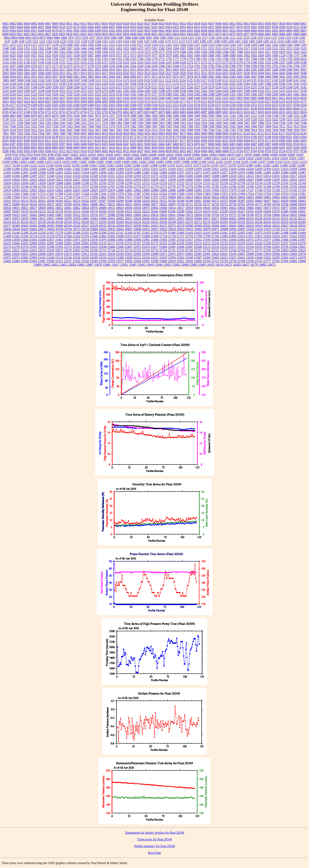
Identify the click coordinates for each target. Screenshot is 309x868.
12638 (172, 180)
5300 (190, 91)
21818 (267, 236)
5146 (27, 84)
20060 (198, 219)
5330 (84, 94)
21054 (259, 229)
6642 (282, 109)
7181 (126, 119)
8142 (20, 137)
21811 (250, 236)
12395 (33, 169)
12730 (241, 183)
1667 (91, 55)
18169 (50, 201)
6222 (232, 102)
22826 (7, 254)
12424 (233, 169)
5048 (303, 73)
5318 (303, 91)
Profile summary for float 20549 (154, 846)
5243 (6, 91)
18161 (42, 201)
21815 (259, 236)
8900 (84, 148)
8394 (48, 144)
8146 (48, 137)
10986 (77, 158)
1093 (163, 38)
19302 (189, 211)
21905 (172, 240)
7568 (91, 126)
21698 (154, 236)
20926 (172, 229)
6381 (34, 109)
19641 (172, 215)
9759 (8, 155)
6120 (176, 102)
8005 (77, 133)
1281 (76, 45)
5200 (48, 87)
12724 (198, 183)
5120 (154, 80)
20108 (259, 219)
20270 (189, 222)
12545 (85, 176)
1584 (211, 52)
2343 (140, 66)
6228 (275, 102)
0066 (34, 27)
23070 (302, 254)
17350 (111, 194)
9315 (76, 151)
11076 (66, 162)
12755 (76, 187)
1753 (34, 59)
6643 (289, 109)
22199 (181, 243)
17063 (215, 190)
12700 (85, 183)
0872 (211, 34)
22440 (111, 247)
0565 (20, 31)
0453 (183, 27)
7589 (162, 126)
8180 (183, 137)
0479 (247, 27)
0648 (204, 31)
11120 (25, 165)
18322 (163, 201)
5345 (133, 94)
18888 (102, 208)
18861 (68, 208)
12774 (154, 187)
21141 (302, 229)
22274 (7, 247)
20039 (137, 219)
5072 (147, 77)
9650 (169, 151)
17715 (59, 197)
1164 (126, 41)
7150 (6, 119)
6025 (34, 102)
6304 (119, 105)
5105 (63, 80)
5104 (56, 80)
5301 (197, 91)
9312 (62, 151)
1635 (62, 55)
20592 (207, 226)
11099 (194, 162)
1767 (133, 59)
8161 (76, 137)
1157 (77, 41)
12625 (59, 180)
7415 (190, 123)
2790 (261, 66)
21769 (198, 236)
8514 (6, 148)
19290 (172, 211)
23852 (63, 265)
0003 (20, 24)
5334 (112, 94)
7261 (34, 123)
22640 (24, 250)
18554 (42, 204)
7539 (289, 123)
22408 (85, 247)
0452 (176, 27)
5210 (84, 87)
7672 (154, 130)
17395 (146, 194)
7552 (27, 126)
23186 (94, 258)
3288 (275, 70)
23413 (224, 258)
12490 (7, 176)
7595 (183, 126)
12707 (111, 183)
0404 (91, 27)
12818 (302, 187)
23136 (68, 258)
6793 (105, 112)
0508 (275, 27)
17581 (302, 194)
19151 (76, 211)
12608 (215, 176)
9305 (41, 151)
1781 (204, 59)
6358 (296, 105)
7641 (55, 130)
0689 (254, 31)
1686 (211, 55)
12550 (102, 176)
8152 (69, 137)
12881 (128, 190)
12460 (137, 172)
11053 (275, 158)
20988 (224, 229)
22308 (50, 247)
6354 (268, 105)
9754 (282, 151)
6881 (169, 112)
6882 (176, 112)
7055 (70, 116)
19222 (146, 211)
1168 (154, 41)
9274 (254, 148)
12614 (267, 176)
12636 (154, 180)
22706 (94, 250)
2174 (218, 63)
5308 (247, 91)
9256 (211, 148)
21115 (285, 229)
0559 (6, 31)
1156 (70, 41)
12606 (198, 176)
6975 (48, 116)
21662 (102, 236)
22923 (102, 254)
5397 (261, 94)
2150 (55, 63)
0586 (91, 31)
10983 (51, 158)
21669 (120, 236)
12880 (120, 190)
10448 (153, 155)
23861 (81, 265)
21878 (94, 240)
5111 (98, 80)
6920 (275, 112)
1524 (296, 48)
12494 (16, 176)
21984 (276, 240)
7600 (218, 126)
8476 (197, 144)
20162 (76, 222)
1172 (182, 41)
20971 (215, 229)
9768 (58, 155)
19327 (215, 211)
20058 (189, 219)
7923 (20, 133)
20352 (276, 222)
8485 (240, 144)
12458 (120, 172)
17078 (233, 190)
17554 (293, 194)
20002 (120, 219)
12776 (172, 187)
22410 (94, 247)
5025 (154, 73)
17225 (7, 194)
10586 (25, 158)
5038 (247, 73)
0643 (176, 31)
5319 (6, 94)
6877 (154, 112)
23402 (215, 258)
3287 (268, 70)
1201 (238, 41)
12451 (59, 172)
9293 (289, 148)
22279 (24, 247)
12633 (128, 180)
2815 (48, 70)
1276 (41, 45)
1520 (268, 48)
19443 (42, 215)
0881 (268, 34)
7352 (84, 123)
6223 (239, 102)
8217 (91, 141)
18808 (293, 204)
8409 (91, 144)
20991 (233, 229)
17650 (33, 197)
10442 (135, 155)
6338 (225, 105)
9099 (176, 148)
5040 (261, 73)
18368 (206, 201)
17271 (42, 194)
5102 (42, 80)
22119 (102, 243)
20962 (198, 229)
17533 (259, 194)
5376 (147, 94)
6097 (105, 102)
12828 (85, 190)
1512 (211, 48)
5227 (197, 87)
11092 (143, 162)
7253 (303, 119)
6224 (247, 102)
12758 (94, 187)
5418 (69, 98)
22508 (198, 247)
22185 (163, 243)
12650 (276, 180)
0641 (162, 31)
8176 (162, 137)
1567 (91, 52)
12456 (102, 172)
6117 (161, 102)
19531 (85, 215)
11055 (293, 158)
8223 (105, 141)
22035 (7, 243)
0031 (176, 24)
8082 (197, 133)
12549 (94, 176)
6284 (62, 105)
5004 (13, 73)
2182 (268, 63)
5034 (218, 73)
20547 (128, 226)
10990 (112, 158)
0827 (48, 34)
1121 (232, 38)
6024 (27, 102)
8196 (254, 137)
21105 (276, 229)
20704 (68, 229)
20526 (76, 226)
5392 (240, 94)
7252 (296, 119)
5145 (20, 84)
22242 (250, 243)
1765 (119, 59)
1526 (6, 52)
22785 (267, 250)
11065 (31, 162)
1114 (184, 38)
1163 (119, 41)
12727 (215, 183)
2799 (13, 70)
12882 (137, 190)
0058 (282, 24)
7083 (155, 116)
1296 (98, 45)
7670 (147, 130)
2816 (55, 70)
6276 (6, 105)
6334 (197, 105)
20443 (24, 226)
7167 (112, 119)
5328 (69, 94)
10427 (66, 155)
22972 (172, 254)
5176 (190, 84)
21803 (224, 236)
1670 (112, 55)
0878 (254, 34)
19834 (285, 215)
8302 (218, 141)
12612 (250, 176)
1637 (69, 55)
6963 (13, 116)
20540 (120, 226)
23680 (198, 261)
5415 (48, 98)
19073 (276, 208)
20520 (68, 226)
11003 (190, 158)
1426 (76, 48)
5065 (105, 77)
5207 (62, 87)
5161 (84, 84)
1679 (169, 55)
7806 (247, 130)
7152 (20, 119)
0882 (275, 34)
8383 (303, 141)
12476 (215, 172)
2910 (112, 70)
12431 (276, 169)
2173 (211, 63)
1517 (247, 48)
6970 (34, 116)
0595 (133, 31)
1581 (190, 52)
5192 (296, 84)
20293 (224, 222)
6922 (289, 112)
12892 (198, 190)
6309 (154, 105)
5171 (154, 84)
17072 (224, 190)
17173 (285, 190)
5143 (6, 84)
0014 (91, 24)
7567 (84, 126)
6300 (91, 105)
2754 (190, 66)
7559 (62, 126)
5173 (169, 84)
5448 (190, 98)
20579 (181, 226)
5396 (254, 94)
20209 (120, 222)
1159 (91, 41)
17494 (241, 194)
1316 (133, 45)
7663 (119, 130)
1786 (240, 59)
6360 (6, 109)
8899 (76, 148)
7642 (62, 130)
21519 (33, 236)
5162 (91, 84)
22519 (215, 247)
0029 (162, 24)
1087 (121, 38)
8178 (169, 137)
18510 (24, 204)
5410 (13, 98)
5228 (204, 87)
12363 (110, 165)
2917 (162, 70)
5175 (183, 84)
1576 (154, 52)
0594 (126, 31)
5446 (176, 98)
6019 (296, 98)
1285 (91, 45)
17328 (85, 194)
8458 (147, 144)
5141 (296, 80)
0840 (133, 34)
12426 (241, 169)
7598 (204, 126)
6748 (27, 112)
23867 (89, 265)
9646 (162, 151)
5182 (233, 84)
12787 (259, 187)
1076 (85, 38)
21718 (163, 236)
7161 (84, 119)
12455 (94, 172)
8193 (240, 137)
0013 (84, 24)
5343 (126, 94)
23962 (176, 265)
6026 (41, 102)
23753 (259, 261)
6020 (303, 98)
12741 (285, 183)
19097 (7, 211)
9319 (91, 151)
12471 (181, 172)
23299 (128, 258)
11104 (236, 162)
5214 (112, 87)
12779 (189, 187)
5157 (55, 84)
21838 (7, 240)
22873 (68, 254)
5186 (254, 84)
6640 (268, 109)
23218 (111, 258)
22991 (207, 254)
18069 (259, 197)
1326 (190, 45)
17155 (267, 190)
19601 (128, 215)
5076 (176, 77)
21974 (259, 240)
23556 (102, 261)
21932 (198, 240)
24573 (228, 265)
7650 (84, 130)
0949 (21, 38)
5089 (268, 77)
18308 (137, 201)
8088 (219, 133)
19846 (302, 215)
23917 (115, 265)
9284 (268, 148)
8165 (105, 137)
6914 (233, 112)
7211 (204, 119)
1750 (13, 59)
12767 (111, 187)
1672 (126, 55)
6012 (282, 98)
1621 (289, 52)
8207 (20, 141)
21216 (33, 233)
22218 (215, 243)
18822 (24, 208)
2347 (169, 66)
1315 (126, 45)
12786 (250, 187)
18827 (33, 208)
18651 (128, 204)
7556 (41, 126)
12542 (68, 176)
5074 (162, 77)
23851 (55, 265)
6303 (112, 105)
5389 (218, 94)
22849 (42, 254)
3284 (247, 70)
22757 (224, 250)
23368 (189, 258)
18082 (276, 197)
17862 (102, 197)
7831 (261, 130)
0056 (268, 24)
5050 (13, 77)
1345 (289, 45)
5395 (247, 94)
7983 (62, 133)
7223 (275, 119)
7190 (190, 119)
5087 (254, 77)
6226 (261, 102)
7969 (55, 133)
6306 (133, 105)
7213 (218, 119)
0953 (28, 38)
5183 (240, 84)
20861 (129, 229)
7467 (247, 123)
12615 (276, 176)
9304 (34, 151)
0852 (162, 34)
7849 (289, 130)
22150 (120, 243)
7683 (176, 130)
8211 (48, 141)
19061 (224, 208)
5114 (119, 80)
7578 (126, 126)
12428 (250, 169)
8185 (211, 137)
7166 (105, 119)
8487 (254, 144)
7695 (183, 130)
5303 (211, 91)
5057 (55, 77)
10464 (222, 155)
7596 (190, 126)
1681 (176, 55)
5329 (76, 94)
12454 (85, 172)
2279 (98, 66)
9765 (44, 155)
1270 (302, 41)
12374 (206, 165)
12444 (302, 169)
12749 (33, 187)
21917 (189, 240)
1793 (282, 59)
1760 (84, 59)
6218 (211, 102)
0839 (126, 34)
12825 (59, 190)
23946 (159, 265)
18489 (16, 204)
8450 (133, 144)
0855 (183, 34)
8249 (147, 141)
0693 (282, 31)
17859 (94, 197)
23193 (102, 258)
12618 (302, 176)
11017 (233, 158)
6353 (261, 105)
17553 (285, 194)
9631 (119, 151)
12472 (189, 172)
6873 (140, 112)
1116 (198, 38)
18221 (68, 201)
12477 (224, 172)
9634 (133, 151)
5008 (41, 73)
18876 (94, 208)
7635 (48, 130)
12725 (207, 183)
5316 (289, 91)
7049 (62, 116)
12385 (292, 165)
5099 (20, 80)
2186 (275, 63)
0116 (62, 27)
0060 (296, 24)
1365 (55, 48)
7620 (27, 130)
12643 (215, 180)
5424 (112, 98)
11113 (303, 162)
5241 (296, 87)
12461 (146, 172)
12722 (181, 183)
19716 (215, 215)
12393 (24, 169)
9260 (225, 148)
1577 (162, 52)
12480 (250, 172)
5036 (233, 73)
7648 (76, 130)
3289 (282, 70)
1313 (112, 45)
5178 (204, 84)
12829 (94, 190)
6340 (240, 105)
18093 (285, 197)
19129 (50, 211)
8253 (162, 141)
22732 (154, 250)
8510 (296, 144)
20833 (111, 229)
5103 (49, 80)
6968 (27, 116)
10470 (231, 155)
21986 (285, 240)
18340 (180, 201)
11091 (134, 162)
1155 (63, 41)
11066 (40, 162)
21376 (154, 233)
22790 (276, 250)
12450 (50, 172)
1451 (112, 48)
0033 (190, 24)
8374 (261, 141)
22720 (111, 250)
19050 (215, 208)
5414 (41, 98)
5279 (105, 91)
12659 (50, 183)
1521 (275, 48)
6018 (289, 98)
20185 (102, 222)
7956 (41, 133)
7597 (197, 126)
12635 (146, 180)
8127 (282, 133)
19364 (267, 211)
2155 (91, 63)
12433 (285, 169)
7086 (176, 116)
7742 (218, 130)
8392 (34, 144)
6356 (282, 105)
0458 (218, 27)
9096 (169, 148)
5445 (169, 98)
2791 (268, 66)
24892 (263, 265)
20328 (233, 222)
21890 (137, 240)
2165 (154, 63)
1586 (225, 52)
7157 (55, 119)
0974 (35, 38)
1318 (147, 45)
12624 (50, 180)
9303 (27, 151)
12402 (76, 169)
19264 (154, 211)
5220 (147, 87)
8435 (105, 144)
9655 (183, 151)
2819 (76, 70)
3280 (218, 70)
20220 (128, 222)
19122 (42, 211)
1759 (76, 59)
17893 (111, 197)
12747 (16, 187)
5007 (34, 73)
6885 (197, 112)
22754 (207, 250)
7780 (225, 130)
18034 (215, 197)
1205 (266, 41)
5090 (275, 77)
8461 (154, 144)
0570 (55, 31)
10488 (265, 155)
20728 (85, 229)
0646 (197, 31)
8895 (55, 148)
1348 (6, 48)
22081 (68, 243)
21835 (302, 236)
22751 (198, 250)
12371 (180, 165)
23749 (250, 261)
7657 (98, 130)
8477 (204, 144)
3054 (176, 70)
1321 (162, 45)
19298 (180, 211)
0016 (105, 24)
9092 (147, 148)
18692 (163, 204)
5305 (225, 91)
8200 (282, 137)
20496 (59, 226)
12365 (128, 165)
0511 (296, 27)
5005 (20, 73)
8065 (162, 133)
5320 (13, 94)
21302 (111, 233)
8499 (282, 144)
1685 (204, 55)
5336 (119, 94)
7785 (233, 130)
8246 (140, 141)
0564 (13, 31)
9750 (268, 151)
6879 (162, 112)
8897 (62, 148)
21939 (207, 240)
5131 (225, 80)
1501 (154, 48)
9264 (233, 148)
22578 (285, 247)
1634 (55, 55)
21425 (198, 233)
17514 (250, 194)
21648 (94, 236)
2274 (62, 66)
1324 (183, 45)
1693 (254, 55)
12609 (224, 176)
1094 (170, 38)
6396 (84, 109)
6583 (183, 109)
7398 (147, 123)
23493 (33, 261)
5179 (211, 84)
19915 (42, 219)
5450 (204, 98)
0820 (13, 34)
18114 (24, 201)
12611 (241, 176)
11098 (186, 162)
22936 (120, 254)
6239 (289, 102)
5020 (126, 73)
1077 (92, 38)
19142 (68, 211)
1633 (48, 55)
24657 (246, 265)
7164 (91, 119)
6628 (190, 109)
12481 (259, 172)
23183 (85, 258)
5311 (268, 91)
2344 (147, 66)
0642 (169, 31)
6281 (41, 105)
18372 (215, 201)
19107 (16, 211)
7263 (48, 123)
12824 (50, 190)
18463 (302, 201)
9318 (84, 151)
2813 (34, 70)
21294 (94, 233)
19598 (120, 215)
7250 (282, 119)
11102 (219, 162)
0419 (133, 27)
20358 (293, 222)
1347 (303, 45)
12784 (233, 187)
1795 (289, 59)
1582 (197, 52)
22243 (259, 243)
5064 (98, 77)
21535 (59, 236)
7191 (197, 119)
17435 (189, 194)
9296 (303, 148)
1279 (62, 45)
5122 (168, 80)
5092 (289, 77)
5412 (27, 98)
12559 (137, 176)
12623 (42, 180)
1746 (289, 55)
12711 (137, 183)
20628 (293, 226)
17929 (137, 197)
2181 (261, 63)
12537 (42, 176)
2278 (91, 66)
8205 (6, 141)
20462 (33, 226)
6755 (76, 112)
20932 (181, 229)
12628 (85, 180)
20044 (163, 219)
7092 (204, 116)
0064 (20, 27)
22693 (76, 250)
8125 (268, 133)
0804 (289, 31)
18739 (215, 204)
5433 (140, 98)
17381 (128, 194)
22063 (42, 243)
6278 (20, 105)
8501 (289, 144)
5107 (77, 80)
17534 (267, 194)
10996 (155, 158)
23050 (259, 254)
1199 (224, 41)
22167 (137, 243)
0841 (140, 34)
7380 (112, 123)
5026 (162, 73)
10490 (274, 155)
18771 (259, 204)
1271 (6, 45)
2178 (240, 63)
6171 (183, 102)
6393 (69, 109)
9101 (183, 148)
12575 (154, 176)
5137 (267, 80)
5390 (225, 94)
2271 (41, 66)
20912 (146, 229)
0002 (13, 24)
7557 (48, 126)
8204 (303, 137)
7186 (162, 119)
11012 (215, 158)
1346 (296, 45)
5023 (140, 73)
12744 (302, 183)
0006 (41, 24)
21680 (146, 236)
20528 (94, 226)
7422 (197, 123)
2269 (27, 66)
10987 (86, 158)
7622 (34, 130)
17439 (198, 194)
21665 (111, 236)
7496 (261, 123)
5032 (204, 73)
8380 (282, 141)
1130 (295, 38)
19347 (241, 211)
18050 (224, 197)
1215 (273, 41)
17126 (241, 190)
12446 (16, 172)
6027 (48, 102)
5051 (20, 77)
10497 (300, 155)
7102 (233, 116)
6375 (27, 109)
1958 (296, 59)
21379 (163, 233)
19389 (284, 211)
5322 (27, 94)
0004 (27, 24)
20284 (215, 222)
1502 (162, 48)
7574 (112, 126)
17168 (276, 190)
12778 (181, 187)
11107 (262, 162)
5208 (69, 87)
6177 (190, 102)
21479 (267, 233)
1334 (218, 45)
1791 (275, 59)
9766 (51, 155)
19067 (259, 208)
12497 (33, 176)
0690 (261, 31)
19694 (198, 215)
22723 (120, 250)
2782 (204, 66)
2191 (6, 66)
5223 (169, 87)
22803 (285, 250)
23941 (133, 265)
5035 (225, 73)
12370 (171, 165)
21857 (50, 240)
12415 (163, 169)
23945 (150, 265)
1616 (261, 52)
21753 (189, 236)
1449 (98, 48)
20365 (302, 222)
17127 (250, 190)
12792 (293, 187)
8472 (183, 144)
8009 (91, 133)
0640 (154, 31)
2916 (154, 70)
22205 (189, 243)
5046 (289, 73)
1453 (126, 48)
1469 (133, 48)
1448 (91, 48)
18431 (276, 201)
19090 (302, 208)
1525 (303, 48)
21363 (146, 233)
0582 (76, 31)
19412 (16, 215)
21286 (76, 233)
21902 (163, 240)
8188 (218, 137)
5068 (126, 77)
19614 (146, 215)
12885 (163, 190)
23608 (163, 261)
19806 (276, 215)
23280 (120, 258)
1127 (274, 38)
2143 (6, 63)
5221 (154, 87)
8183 (197, 137)
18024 (198, 197)
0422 (154, 27)
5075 (169, 77)
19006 (163, 208)
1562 (55, 52)
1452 (119, 48)
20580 (189, 226)
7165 (98, 119)
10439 (127, 155)
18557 (50, 204)
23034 (233, 254)
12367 (145, 165)
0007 (48, 24)
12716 (163, 183)
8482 (225, 144)
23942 (141, 265)
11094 (160, 162)
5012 (69, 73)
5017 (105, 73)
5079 (197, 77)
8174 (147, 137)
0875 (233, 34)
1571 (119, 52)
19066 (250, 208)
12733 (250, 183)
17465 (207, 194)
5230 (218, 87)
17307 (50, 194)
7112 (254, 116)
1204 (259, 41)
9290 (275, 148)
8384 (6, 144)
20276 (207, 222)
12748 (24, 187)
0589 (98, 31)
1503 (169, 48)
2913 (133, 70)
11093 (151, 162)
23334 (146, 258)
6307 (140, 105)
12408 (111, 169)
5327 (62, 94)
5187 (261, 84)
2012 (303, 59)
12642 (207, 180)
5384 (190, 94)
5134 (246, 80)
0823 (34, 34)
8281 (197, 141)
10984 (60, 158)
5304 (218, 91)
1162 (112, 41)
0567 (34, 31)
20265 (181, 222)
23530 (85, 261)
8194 (247, 137)
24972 (272, 265)
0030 (169, 24)
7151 (13, 119)
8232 (119, 141)
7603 (233, 126)
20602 (224, 226)
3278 (204, 70)
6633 (225, 109)
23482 (7, 261)
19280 (163, 211)
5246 (27, 91)
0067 (41, 27)
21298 (102, 233)
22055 (24, 243)
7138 (275, 116)
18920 (120, 208)
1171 (175, 41)
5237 (268, 87)
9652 (176, 151)
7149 (303, 116)
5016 (98, 73)
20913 (155, 229)
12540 (50, 176)
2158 (112, 63)
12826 (68, 190)
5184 (247, 84)
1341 (268, 45)
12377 (223, 165)
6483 (126, 109)
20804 (94, 229)
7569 (98, 126)
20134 (7, 222)
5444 (162, 98)
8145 (41, 137)
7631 (41, 130)
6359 (303, 105)
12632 (120, 180)
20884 (137, 229)
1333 (211, 45)
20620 (267, 226)
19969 (59, 219)
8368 (240, 141)
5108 (84, 80)
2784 (218, 66)
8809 (27, 148)
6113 (148, 102)
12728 (224, 183)
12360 (84, 165)
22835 (24, 254)
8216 (84, 141)
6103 (141, 102)
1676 (147, 55)
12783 (224, 187)
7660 (105, 130)
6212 (204, 102)
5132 (232, 80)
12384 (284, 165)
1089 (135, 38)
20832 (103, 229)
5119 (147, 80)
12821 (24, 190)
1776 (169, 59)
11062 (14, 162)
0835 (105, 34)
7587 (154, 126)
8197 (261, 137)
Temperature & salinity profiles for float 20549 (154, 833)
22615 (7, 250)
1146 (302, 38)
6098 (112, 102)
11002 (181, 158)
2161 (126, 63)
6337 (218, 105)
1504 (176, 48)
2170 (190, 63)
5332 (98, 94)
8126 (275, 133)
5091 (282, 77)
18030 (207, 197)
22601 (302, 247)
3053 (169, 70)
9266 (247, 148)
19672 (189, 215)
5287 (154, 91)
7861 (6, 133)
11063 (23, 162)
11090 (126, 162)
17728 (68, 197)
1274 (27, 45)
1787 (247, 59)
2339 (112, 66)
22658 (50, 250)
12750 (42, 187)
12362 (102, 165)
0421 (147, 27)
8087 (211, 133)
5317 (296, 91)
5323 (34, 94)
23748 (241, 261)
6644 (296, 109)
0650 (218, 31)
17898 (120, 197)
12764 (102, 187)
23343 (163, 258)
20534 (111, 226)
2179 (247, 63)
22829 (16, 254)
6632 (218, 109)
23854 (72, 265)
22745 (189, 250)
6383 (48, 109)
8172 (133, 137)
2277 (84, 66)
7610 (275, 126)
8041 (133, 133)
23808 (302, 261)
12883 (146, 190)
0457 (211, 27)
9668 (225, 151)
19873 (7, 219)
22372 (68, 247)
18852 (59, 208)
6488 (154, 109)
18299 (120, 201)
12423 (224, 169)
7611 (282, 126)
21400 (180, 233)
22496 (181, 247)
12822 (33, 190)
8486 (247, 144)
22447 (128, 247)
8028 (119, 133)
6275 (303, 102)
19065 (241, 208)
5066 (112, 77)
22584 (293, 247)
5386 (204, 94)
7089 (190, 116)
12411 (137, 169)
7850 (296, 130)
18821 (16, 208)
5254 (76, 91)
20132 (302, 219)
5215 (119, 87)
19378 (276, 211)
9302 (20, 151)
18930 (128, 208)
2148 (41, 63)
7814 (254, 130)
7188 (176, 119)
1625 (13, 55)
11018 (241, 158)
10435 (101, 155)
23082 (24, 258)
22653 (42, 250)
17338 (94, 194)
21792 (215, 236)
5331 (91, 94)
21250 (42, 233)
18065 (250, 197)
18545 (33, 204)
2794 (282, 66)
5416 (55, 98)
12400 (59, 169)
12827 (76, 190)
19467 (59, 215)
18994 (154, 208)
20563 (154, 226)
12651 (285, 180)
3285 (254, 70)
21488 (284, 233)
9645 (154, 151)
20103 (250, 219)
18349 (189, 201)
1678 (162, 55)
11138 (50, 165)
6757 (91, 112)
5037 (240, 73)
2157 (105, 63)
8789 (13, 148)
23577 (120, 261)
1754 (41, 59)
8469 (176, 144)
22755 (215, 250)
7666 (133, 130)
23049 (250, 254)
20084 (224, 219)
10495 (291, 155)
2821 (91, 70)
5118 (140, 80)
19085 (293, 208)
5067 (119, 77)
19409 (7, 215)
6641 (275, 109)
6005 (254, 98)
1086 (114, 38)
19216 (137, 211)
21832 (293, 236)
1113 (177, 38)
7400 (154, 123)
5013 (76, 73)
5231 (225, 87)
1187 (196, 41)
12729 (233, 183)
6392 (62, 109)
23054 (267, 254)
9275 (261, 148)
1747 (296, 55)
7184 (147, 119)
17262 (16, 194)
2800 (20, 70)
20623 (276, 226)
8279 (190, 141)
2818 (69, 70)
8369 (247, 141)
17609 (16, 197)
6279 (27, 105)
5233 (240, 87)
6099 (119, 102)
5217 (133, 87)
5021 (133, 73)
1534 (20, 52)
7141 (296, 116)
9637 (140, 151)
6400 (98, 109)
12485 (293, 172)
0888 (296, 34)
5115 (126, 80)
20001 (111, 219)
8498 (275, 144)
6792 (98, 112)
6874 (147, 112)
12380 (249, 165)
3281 (225, 70)
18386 (232, 201)
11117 (8, 165)
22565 (276, 247)
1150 (28, 41)
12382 (266, 165)
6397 (91, 109)
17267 (33, 194)
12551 (111, 176)
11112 (295, 162)
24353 (211, 265)
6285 (69, 105)
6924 (303, 112)
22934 (111, 254)
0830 (69, 34)
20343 (267, 222)
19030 (198, 208)
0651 (225, 31)
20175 (94, 222)
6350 (247, 105)
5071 (140, 77)
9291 (282, 148)
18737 (207, 204)
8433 (98, 144)
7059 (77, 116)
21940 (215, 240)
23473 (293, 258)
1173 (189, 41)
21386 (172, 233)
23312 (137, 258)
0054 (254, 24)
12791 (285, 187)
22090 (76, 243)
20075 (207, 219)
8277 (183, 141)
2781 (197, 66)
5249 (48, 91)
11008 (207, 158)
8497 (268, 144)
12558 (128, 176)
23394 (207, 258)
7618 (13, 130)
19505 (68, 215)
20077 (215, 219)
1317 (140, 45)
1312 (105, 45)
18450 (284, 201)
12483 (276, 172)
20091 (233, 219)
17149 (259, 190)
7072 (98, 116)
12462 (154, 172)
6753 (62, 112)
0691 (268, 31)
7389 (133, 123)
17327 (76, 194)
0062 (6, 27)
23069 (293, 254)
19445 (50, 215)
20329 (241, 222)
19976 (77, 219)
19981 (85, 219)
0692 (275, 31)
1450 (105, 48)
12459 (128, 172)
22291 (33, 247)
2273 (55, 66)
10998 (173, 158)
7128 (268, 116)
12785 (241, 187)
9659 (197, 151)
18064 (241, 197)
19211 (128, 211)
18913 (111, 208)
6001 (240, 98)
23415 (233, 258)
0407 (112, 27)
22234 (241, 243)
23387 (198, 258)
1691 (240, 55)
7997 (70, 133)
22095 (85, 243)
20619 (259, 226)
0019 (119, 24)
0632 (140, 31)
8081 (190, 133)
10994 (138, 158)
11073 (49, 162)
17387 (137, 194)
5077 (183, 77)
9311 (55, 151)
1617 (268, 52)
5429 (133, 98)
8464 (162, 144)
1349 (13, 48)
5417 (62, 98)
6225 (254, 102)
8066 (169, 133)
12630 (102, 180)
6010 (268, 98)
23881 (107, 265)
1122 (239, 38)
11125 (41, 165)
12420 (207, 169)
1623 (303, 52)
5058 (62, 77)
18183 (59, 201)
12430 (267, 169)
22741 (172, 250)
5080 (204, 77)
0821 (20, 34)
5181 (225, 84)
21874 (85, 240)
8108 (233, 133)
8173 (140, 137)
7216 (240, 119)
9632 (126, 151)
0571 (62, 31)
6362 (20, 109)
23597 (146, 261)
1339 (254, 45)
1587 (233, 52)
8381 (289, 141)
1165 (133, 41)
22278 (16, 247)
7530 (282, 123)
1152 (42, 41)
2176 (233, 63)
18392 (250, 201)
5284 (140, 91)
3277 (197, 70)
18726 (198, 204)
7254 (6, 123)
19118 (33, 211)
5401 (289, 94)
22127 (111, 243)
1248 (288, 41)
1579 (176, 52)
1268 (295, 41)
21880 (111, 240)
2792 (275, 66)
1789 (261, 59)
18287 (102, 201)
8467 (169, 144)
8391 (27, 144)
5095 (6, 80)
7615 (6, 130)
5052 (27, 77)
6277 (13, 105)
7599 (211, 126)
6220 (225, 102)
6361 (13, 109)
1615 (254, 52)
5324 (41, 94)
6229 (282, 102)
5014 (84, 73)
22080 (59, 243)
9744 (254, 151)
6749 (34, 112)
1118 (212, 38)
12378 (232, 165)
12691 (68, 183)
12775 (163, 187)
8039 (126, 133)
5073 (154, 77)
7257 (13, 123)
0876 (240, 34)
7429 (218, 123)
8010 (98, 133)
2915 (147, 70)
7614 (303, 126)
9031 (126, 148)
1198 (217, 41)
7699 (197, 130)
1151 (35, 41)
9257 (218, 148)
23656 (189, 261)
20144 (50, 222)
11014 (224, 158)
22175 (154, 243)
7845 (282, 130)
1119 (218, 38)
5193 (303, 84)
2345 (154, 66)
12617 (293, 176)
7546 (303, 123)
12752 (59, 187)
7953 (34, 133)
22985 (198, 254)
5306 (233, 91)
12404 (85, 169)
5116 (133, 80)
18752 (224, 204)
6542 (176, 109)
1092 (156, 38)
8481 (218, 144)
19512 (76, 215)
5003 (6, 73)
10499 (8, 158)
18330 (172, 201)
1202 (245, 41)
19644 (181, 215)
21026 (250, 229)
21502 (24, 236)
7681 (169, 130)
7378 (105, 123)
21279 (59, 233)
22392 (76, 247)
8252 (154, 141)
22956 (137, 254)
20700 (59, 229)
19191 (111, 211)
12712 (146, 183)
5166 (119, 84)
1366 (62, 48)
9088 (133, 148)
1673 (133, 55)
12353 (67, 165)
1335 (225, 45)
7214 (225, 119)
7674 (162, 130)
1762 (98, 59)
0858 (204, 34)
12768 (120, 187)
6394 (76, 109)
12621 (24, 180)
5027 (169, 73)
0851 (154, 34)
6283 (55, 105)
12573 (146, 176)
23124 (59, 258)
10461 (205, 155)
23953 (168, 265)
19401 (302, 211)
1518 (254, 48)
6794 (112, 112)
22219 (224, 243)
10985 (69, 158)
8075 (183, 133)
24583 (237, 265)
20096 (241, 219)
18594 (76, 204)
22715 (102, 250)
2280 (105, 66)
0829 (62, 34)
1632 (41, 55)
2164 (147, 63)
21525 (42, 236)
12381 (258, 165)
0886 (282, 34)
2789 (254, 66)
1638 (76, 55)
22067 (50, 243)
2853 (98, 70)
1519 (261, 48)
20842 (120, 229)
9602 (105, 151)
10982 (43, 158)
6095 (91, 102)
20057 (181, 219)
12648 (259, 180)
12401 (68, 169)
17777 (85, 197)
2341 (126, 66)
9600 (98, 151)
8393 (41, 144)
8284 (204, 141)
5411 (20, 98)
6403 (112, 109)
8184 (204, 137)
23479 (302, 258)
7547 (6, 126)
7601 (225, 126)
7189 (183, 119)
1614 (247, 52)
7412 (183, 123)
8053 (155, 133)
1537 (41, 52)
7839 (275, 130)
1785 (233, 59)
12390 (16, 169)
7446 (233, 123)
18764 (250, 204)
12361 (93, 165)
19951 (51, 219)
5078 (190, 77)
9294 (296, 148)
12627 (76, 180)
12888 (181, 190)
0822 (27, 34)
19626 (163, 215)
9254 (204, 148)
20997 (241, 229)
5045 (282, 73)
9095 (162, 148)
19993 (94, 219)
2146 (27, 63)
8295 (211, 141)
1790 (268, 59)
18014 (189, 197)
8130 (296, 133)
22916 (94, 254)
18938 (137, 208)
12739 (276, 183)
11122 (33, 165)
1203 (252, 41)
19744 (241, 215)
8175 (154, 137)
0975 (43, 38)
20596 (215, 226)
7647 (69, 130)
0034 (197, 24)
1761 (91, 59)
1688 (225, 55)
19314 (198, 211)
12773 (146, 187)
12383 (275, 165)
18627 (102, 204)
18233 (76, 201)
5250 (55, 91)
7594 (176, 126)
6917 (254, 112)
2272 (48, 66)
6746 (13, 112)
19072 (267, 208)
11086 (108, 162)
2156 (98, 63)
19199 (120, 211)
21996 (293, 240)
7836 (268, 130)
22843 (33, 254)
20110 (276, 219)
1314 (119, 45)
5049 (6, 77)
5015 (91, 73)
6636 (240, 109)
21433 (206, 233)
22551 (241, 247)
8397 (62, 144)
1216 (280, 41)
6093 (77, 102)
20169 (85, 222)
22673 (59, 250)
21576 (85, 236)
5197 (27, 87)
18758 (233, 204)
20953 (189, 229)
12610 (233, 176)
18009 (172, 197)
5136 (260, 80)
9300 (6, 151)
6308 (147, 105)
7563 (69, 126)
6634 (233, 109)
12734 (259, 183)
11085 (100, 162)
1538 (48, 52)
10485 (257, 155)
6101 (126, 102)
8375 (268, 141)
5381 (176, 94)
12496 (24, 176)
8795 (20, 148)
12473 (198, 172)
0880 (261, 34)
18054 (233, 197)
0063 (13, 27)
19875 (16, 219)
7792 (240, 130)
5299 (183, 91)
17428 (172, 194)
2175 (225, 63)
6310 (162, 105)
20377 (7, 226)
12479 (241, 172)
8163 (91, 137)
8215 (76, 141)
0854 (176, 34)
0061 (303, 24)
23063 (285, 254)
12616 (285, 176)
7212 (211, 119)
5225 (183, 87)
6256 (296, 102)
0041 (225, 24)
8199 (275, 137)
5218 (140, 87)
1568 (98, 52)
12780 (198, 187)
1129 (288, 38)
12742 (293, 183)
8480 (211, 144)
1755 (48, 59)
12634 (137, 180)
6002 (247, 98)
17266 (24, 194)
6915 (240, 112)
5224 (176, 87)
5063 (91, 77)
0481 (254, 27)
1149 (21, 41)
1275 (34, 45)
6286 (76, 105)
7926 (27, 133)
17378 (120, 194)
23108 (50, 258)
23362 (181, 258)
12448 (33, 172)
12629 (94, 180)
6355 (275, 105)
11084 (91, 162)
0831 (76, 34)
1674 (140, 55)
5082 (218, 77)
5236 (261, 87)
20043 (154, 219)
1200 (231, 41)
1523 (289, 48)
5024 (147, 73)
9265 (240, 148)
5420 (84, 98)
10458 (187, 155)
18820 (7, 208)
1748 (303, 55)
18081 (267, 197)
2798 (6, 70)
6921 (282, 112)
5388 (211, 94)
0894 (14, 38)
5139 (282, 80)
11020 (258, 158)
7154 (34, 119)
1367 (69, 48)
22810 (302, 250)
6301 (98, 105)
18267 (94, 201)
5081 (211, 77)
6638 (254, 109)
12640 (189, 180)
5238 (275, 87)
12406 (94, 169)
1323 (176, 45)
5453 (225, 98)
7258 (20, 123)
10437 (118, 155)
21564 (76, 236)
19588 (111, 215)
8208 (27, 141)
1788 (254, 59)
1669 (105, 55)
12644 (224, 180)
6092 (70, 102)
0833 (91, 34)
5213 (105, 87)
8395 (55, 144)
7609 (268, 126)
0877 (247, 34)
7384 (126, 123)
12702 (102, 183)
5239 (282, 87)
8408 (84, 144)
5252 (69, 91)
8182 (190, 137)
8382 (296, 141)
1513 (218, 48)
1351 (27, 48)
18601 (85, 204)
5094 (303, 77)
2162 (133, 63)
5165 (112, 84)
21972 (250, 240)
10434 (92, 155)
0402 (84, 27)
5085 (240, 77)
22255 (276, 243)
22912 (85, 254)
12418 (189, 169)
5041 (268, 73)
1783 (218, 59)
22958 (146, 254)
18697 (172, 204)
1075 (78, 38)
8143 (27, 137)
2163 (140, 63)
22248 (267, 243)
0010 (62, 24)
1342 (275, 45)
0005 (34, 24)
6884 (190, 112)
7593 (169, 126)
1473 (147, 48)
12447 (24, 172)
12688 (59, 183)
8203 (296, 137)
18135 (33, 201)
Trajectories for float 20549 (154, 839)
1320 (154, 45)
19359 (258, 211)
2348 (176, 66)
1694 (261, 55)
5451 (211, 98)
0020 (126, 24)
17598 (7, 197)
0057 (275, 24)
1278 (55, 45)
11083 (83, 162)
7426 (211, 123)
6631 (211, 109)
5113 (112, 80)
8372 (254, 141)
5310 (261, 91)
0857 (197, 34)
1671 (119, 55)
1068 (64, 38)
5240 (289, 87)
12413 (154, 169)
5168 (133, 84)
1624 (6, 55)
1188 (203, 41)
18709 (181, 204)
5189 (275, 84)
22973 (181, 254)
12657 (33, 183)
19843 (293, 215)
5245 (20, 91)
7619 (20, 130)
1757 (62, 59)
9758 (303, 151)
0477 (233, 27)
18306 (128, 201)
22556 (267, 247)
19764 (267, 215)
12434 (293, 169)
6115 (155, 102)
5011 (62, 73)
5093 (296, 77)
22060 (33, 243)
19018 (189, 208)
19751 (259, 215)
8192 (233, 137)
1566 (84, 52)
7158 (62, 119)
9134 (197, 148)
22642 (33, 250)
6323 (176, 105)
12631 (111, 180)
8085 (204, 133)
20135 (16, 222)
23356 (172, 258)
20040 (146, 219)
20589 (198, 226)
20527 (85, 226)
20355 (285, 222)
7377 (98, 123)
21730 (172, 236)
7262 (41, 123)
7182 (133, 119)
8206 (13, 141)
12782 (215, 187)
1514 (225, 48)
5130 (218, 80)
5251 (62, 91)
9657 (190, 151)
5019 (119, 73)
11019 (250, 158)
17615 (24, 197)
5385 (197, 94)
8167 (119, 137)
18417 (267, 201)
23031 (224, 254)
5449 (197, 98)
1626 (20, 55)
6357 (289, 105)
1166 (140, 41)
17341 (102, 194)
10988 (95, 158)
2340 (119, 66)
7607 (261, 126)
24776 (254, 265)
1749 (6, 59)
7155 (41, 119)
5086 (247, 77)
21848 (42, 240)
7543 (296, 123)
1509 (190, 48)
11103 (228, 162)
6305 (126, 105)
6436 (119, 109)
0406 (105, 27)
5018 (112, 73)
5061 (76, 77)
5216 (126, 87)
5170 (147, 84)
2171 (197, 63)
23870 (98, 265)
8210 (41, 141)
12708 (120, 183)
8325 (225, 141)
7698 (190, 130)
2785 (225, 66)
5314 (275, 91)
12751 (50, 187)
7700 (204, 130)
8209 (34, 141)
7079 (126, 116)
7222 (268, 119)
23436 (250, 258)
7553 (34, 126)
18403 (258, 201)
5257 (91, 91)
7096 (219, 116)
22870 (59, 254)
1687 (218, 55)
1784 (225, 59)
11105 (245, 162)
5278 (98, 91)
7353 (91, 123)
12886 (172, 190)
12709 (128, 183)
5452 (218, 98)
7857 (303, 130)
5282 (126, 91)
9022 (119, 148)
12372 (188, 165)
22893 (76, 254)
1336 (233, 45)
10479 (248, 155)
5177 (197, 84)
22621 (16, 250)
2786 (233, 66)
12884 (154, 190)
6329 (190, 105)
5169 (140, 84)
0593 (119, 31)
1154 (56, 41)
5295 (169, 91)
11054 (284, 158)
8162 (84, 137)
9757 (296, 151)
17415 (154, 194)
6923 (296, 112)
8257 (176, 141)
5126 (196, 80)
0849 (147, 34)
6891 (225, 112)
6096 (98, 102)
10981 (34, 158)
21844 (24, 240)
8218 (98, 141)
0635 (147, 31)
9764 (37, 155)
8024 (112, 133)
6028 (55, 102)
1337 (240, 45)
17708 (50, 197)
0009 (55, 24)
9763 (30, 155)
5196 (20, 87)
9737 (247, 151)
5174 (176, 84)
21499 (7, 236)
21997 (302, 240)
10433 (83, 155)
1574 (140, 52)
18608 (94, 204)
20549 (137, 226)
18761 (241, 204)
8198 (268, 137)
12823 (42, 190)
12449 (42, 172)
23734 (233, 261)
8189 (225, 137)
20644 (16, 229)
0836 (112, 34)
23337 (154, 258)
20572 (163, 226)
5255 (84, 91)
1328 (204, 45)
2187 (282, 63)
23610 (172, 261)
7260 (27, 123)
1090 (142, 38)
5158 (62, 84)
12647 (250, 180)
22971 (163, 254)
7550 (20, 126)
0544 (303, 27)
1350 (20, 48)
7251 (289, 119)
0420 (140, 27)
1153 (49, 41)
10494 (283, 155)
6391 (55, 109)
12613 (259, 176)
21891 (146, 240)
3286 (261, 70)
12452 (68, 172)
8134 (303, 133)
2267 (13, 66)
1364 (48, 48)
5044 (275, 73)
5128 (211, 80)
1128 (281, 38)
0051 (233, 24)
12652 (293, 180)
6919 (268, 112)
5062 (84, 77)
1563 (62, 52)
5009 (48, 73)
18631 (111, 204)
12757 (85, 187)
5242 (303, 87)
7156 (48, 119)
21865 (68, 240)
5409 (6, 98)
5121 (161, 80)
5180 (218, 84)
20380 (16, 226)
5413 (34, 98)
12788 (267, 187)
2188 (289, 63)
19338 (224, 211)
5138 (275, 80)
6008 (261, 98)
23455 (276, 258)
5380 (169, 94)
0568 (41, 31)
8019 (105, 133)
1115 (191, 38)
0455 (197, 27)
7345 (69, 123)
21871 (76, 240)
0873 (218, 34)
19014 (172, 208)
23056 (276, 254)
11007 (198, 158)
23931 (124, 265)
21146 (16, 233)
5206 (55, 87)
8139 (13, 137)
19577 (102, 215)
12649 (267, 180)
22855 (50, 254)
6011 (275, 98)
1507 (183, 48)
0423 (162, 27)
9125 (190, 148)
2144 (13, 63)
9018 (112, 148)
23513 (59, 261)
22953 (128, 254)
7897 (13, 133)
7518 (275, 123)
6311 (169, 105)
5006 (27, 73)
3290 (289, 70)
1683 (190, 55)
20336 (259, 222)
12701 (94, 183)
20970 (207, 229)
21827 (285, 236)
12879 (111, 190)
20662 (33, 229)
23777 (267, 261)
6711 (303, 109)
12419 (198, 169)
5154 (34, 84)
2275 (69, 66)
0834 (98, 34)
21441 (224, 233)
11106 (253, 162)
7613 (296, 126)
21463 (241, 233)
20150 (68, 222)
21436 (215, 233)
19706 (207, 215)
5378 (162, 94)
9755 (289, 151)
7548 (13, 126)
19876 (25, 219)
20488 (42, 226)
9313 (69, 151)
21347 (137, 233)
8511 (303, 144)
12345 (58, 165)
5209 (76, 87)
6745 (6, 112)
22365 (59, 247)
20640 (7, 229)
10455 (170, 155)
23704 (207, 261)
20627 (285, 226)
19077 (285, 208)
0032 (183, 24)
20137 (33, 222)
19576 (94, 215)
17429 (181, 194)
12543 (76, 176)
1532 (13, 52)
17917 (128, 197)
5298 (176, 91)
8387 (13, 144)
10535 (17, 158)
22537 (233, 247)
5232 (233, 87)
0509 (282, 27)
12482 (267, 172)
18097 (293, 197)
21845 (33, 240)
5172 (162, 84)
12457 (111, 172)
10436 (109, 155)
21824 (276, 236)
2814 (41, 70)
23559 (111, 261)
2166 (162, 63)
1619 (282, 52)
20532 (102, 226)
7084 (162, 116)
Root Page (154, 853)
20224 (137, 222)
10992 (129, 158)
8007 (84, 133)
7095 (211, 116)
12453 (76, 172)
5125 (189, 80)
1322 (169, 45)
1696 (275, 55)
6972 (41, 116)
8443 (112, 144)
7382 (119, 123)
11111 (287, 162)
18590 (68, 204)
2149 (48, 63)
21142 (7, 233)
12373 (197, 165)
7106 (240, 116)
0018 (112, 24)
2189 (296, 63)
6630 (204, 109)
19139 (59, 211)
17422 (163, 194)
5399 (275, 94)
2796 (296, 66)
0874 (225, 34)
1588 (240, 52)
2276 (76, 66)
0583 (84, 31)
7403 (162, 123)
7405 (169, 123)
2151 (62, 63)
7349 (76, 123)
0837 (119, 34)
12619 (7, 180)
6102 (133, 102)
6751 (48, 112)
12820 (16, 190)
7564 (76, 126)
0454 (190, 27)
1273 (20, 45)
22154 (128, 243)
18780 (267, 204)
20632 (302, 226)
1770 (154, 59)
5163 (98, 84)
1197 (210, 41)
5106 (70, 80)
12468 (172, 172)
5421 (91, 98)
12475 (207, 172)
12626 (68, 180)
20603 (233, 226)
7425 (204, 123)
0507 (268, 27)
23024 (215, 254)
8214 (69, 141)
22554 (250, 247)
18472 (7, 204)
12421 (215, 169)
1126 (267, 38)
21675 (137, 236)
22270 (302, 243)
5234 (247, 87)
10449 (161, 155)
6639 (261, 109)
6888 (211, 112)
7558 (55, 126)
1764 (112, 59)
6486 (147, 109)
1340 (261, 45)
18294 (111, 201)
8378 (275, 141)
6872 (133, 112)
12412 (146, 169)
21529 (50, 236)
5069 (133, 77)
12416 (172, 169)
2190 (303, 63)
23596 (137, 261)
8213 (62, 141)
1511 (204, 48)
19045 (207, 208)
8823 (41, 148)
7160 (76, 119)
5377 (154, 94)
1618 (275, 52)
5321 (20, 94)
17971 (154, 197)
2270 (34, 66)
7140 (289, 116)
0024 (133, 24)
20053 (172, 219)
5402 (296, 94)
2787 (240, 66)
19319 (206, 211)
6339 (233, 105)
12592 (163, 176)
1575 (147, 52)
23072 (7, 258)
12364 (119, 165)
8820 (34, 148)
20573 (172, 226)
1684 (197, 55)
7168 (119, 119)
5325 (48, 94)
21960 (233, 240)
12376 (214, 165)
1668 (98, 55)
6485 (140, 109)
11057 (301, 158)
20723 (77, 229)
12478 (233, 172)
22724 (128, 250)
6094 (84, 102)
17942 (146, 197)
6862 (126, 112)
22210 (198, 243)
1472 (140, 48)
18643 (120, 204)
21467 (250, 233)
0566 (27, 31)
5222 (162, 87)
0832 (84, 34)
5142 (303, 80)
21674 (128, 236)
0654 (240, 31)
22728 (146, 250)
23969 (185, 265)
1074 (71, 38)
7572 (105, 126)
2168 (176, 63)
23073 (16, 258)
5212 (98, 87)
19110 (25, 211)
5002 (303, 70)
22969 (154, 254)
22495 (172, 247)
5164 (105, 84)
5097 (13, 80)
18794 (276, 204)
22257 (285, 243)
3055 (183, 70)
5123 (175, 80)
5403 (303, 94)
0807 (303, 31)
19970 (68, 219)
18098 (302, 197)
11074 (57, 162)
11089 (117, 162)
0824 (41, 34)
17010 (207, 190)
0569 (48, 31)
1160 (98, 41)
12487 (302, 172)
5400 (282, 94)
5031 (197, 73)
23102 (42, 258)
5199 (41, 87)
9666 (218, 151)
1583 (204, 52)
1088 (128, 38)
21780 (207, 236)
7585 (140, 126)
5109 (91, 80)
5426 (126, 98)
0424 (169, 27)
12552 (120, 176)
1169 (161, 41)
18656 (137, 204)
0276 (76, 27)
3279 (211, 70)
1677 (154, 55)
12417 (181, 169)
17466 (215, 194)
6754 (69, 112)
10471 (239, 155)
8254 (169, 141)
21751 (181, 236)
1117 (205, 38)
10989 (103, 158)
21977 (267, 240)
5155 (41, 84)
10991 (121, 158)
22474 (146, 247)
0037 (211, 24)
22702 (85, 250)
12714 (154, 183)
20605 (241, 226)
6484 (133, 109)
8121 (254, 133)
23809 (37, 265)
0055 (261, 24)
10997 (164, 158)
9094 (154, 148)
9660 (204, 151)
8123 (261, 133)
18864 (85, 208)
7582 (133, 126)
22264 (293, 243)
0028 (154, 24)
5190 (282, 84)
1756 (55, 59)
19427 (24, 215)
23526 (76, 261)
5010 (55, 73)
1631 (34, 55)
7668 (140, 130)
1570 (112, 52)
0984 (50, 38)
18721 (189, 204)
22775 (259, 250)
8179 (176, 137)
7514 (268, 123)
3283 (240, 70)
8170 (126, 137)
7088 (183, 116)
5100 (27, 80)
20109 (267, 219)
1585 (218, 52)
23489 (24, 261)
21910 (181, 240)
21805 (233, 236)
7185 (154, 119)
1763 (105, 59)
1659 (84, 55)
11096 (168, 162)
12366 (136, 165)
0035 (204, 24)
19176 (94, 211)
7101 (226, 116)
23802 (293, 261)
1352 (34, 48)
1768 (140, 59)
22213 (207, 243)
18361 (198, 201)
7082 (148, 116)
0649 (211, 31)
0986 (57, 38)
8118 (247, 133)
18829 (42, 208)
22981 (189, 254)
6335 (204, 105)
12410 (128, 169)
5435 (154, 98)
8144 (34, 137)
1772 (162, 59)
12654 (7, 183)
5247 (34, 91)
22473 (137, 247)
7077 (112, 116)
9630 (112, 151)
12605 (189, 176)
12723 (189, 183)
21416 (189, 233)
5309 (254, 91)
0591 (105, 31)
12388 (7, 169)
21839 (16, 240)
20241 (154, 222)
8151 (62, 137)
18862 (76, 208)
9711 (232, 151)
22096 (94, 243)
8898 (69, 148)
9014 (98, 148)
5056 (48, 77)
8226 (112, 141)
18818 (302, 204)
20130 (293, 219)
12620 (16, 180)
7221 (261, 119)
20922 (163, 229)
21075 (267, 229)
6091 (62, 102)
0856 (190, 34)
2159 (119, 63)
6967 (20, 116)
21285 (68, 233)
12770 (137, 187)
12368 (154, 165)
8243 (133, 141)
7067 (91, 116)
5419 (76, 98)
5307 (240, 91)
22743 (181, 250)
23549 (94, 261)
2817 (62, 70)
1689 (233, 55)
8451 (140, 144)
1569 (105, 52)
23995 (202, 265)
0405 (98, 27)
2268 (20, 66)
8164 (98, 137)
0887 (289, 34)
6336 (211, 105)
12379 (240, 165)
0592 (112, 31)
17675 (42, 197)
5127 (204, 80)
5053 (34, 77)
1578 (169, 52)
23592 (128, 261)
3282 (233, 70)
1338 (247, 45)
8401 (69, 144)
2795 (289, 66)
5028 (176, 73)
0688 (247, 31)
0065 (27, 27)
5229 (211, 87)
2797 (303, 66)
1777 (176, 59)
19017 (181, 208)
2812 (27, 70)
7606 (254, 126)
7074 (105, 116)
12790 (276, 187)
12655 (16, 183)
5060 (69, 77)
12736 (267, 183)
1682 (183, 55)
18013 (181, 197)
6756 (84, 112)
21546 (68, 236)
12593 (172, 176)
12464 (163, 172)
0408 (119, 27)
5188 (268, 84)
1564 (69, 52)
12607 (207, 176)
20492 (50, 226)
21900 (154, 240)
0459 (225, 27)
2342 (133, 66)
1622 (296, 52)
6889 (218, 112)
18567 (59, 204)
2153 (76, 63)
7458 (240, 123)
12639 (181, 180)
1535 (27, 52)
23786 (285, 261)
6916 (247, 112)
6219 (218, 102)
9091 (140, 148)
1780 (197, 59)
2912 (126, 70)
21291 (85, 233)
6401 (105, 109)
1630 (27, 55)
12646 (241, 180)
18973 (146, 208)
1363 (41, 48)
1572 (126, 52)
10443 (144, 155)
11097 (177, 162)
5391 (233, 94)
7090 (197, 116)
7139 (282, 116)
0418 (126, 27)
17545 (276, 194)
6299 (84, 105)
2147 (34, 63)
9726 (239, 151)
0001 (6, 24)
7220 (254, 119)
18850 (50, 208)
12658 (42, 183)
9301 (13, 151)
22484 (163, 247)
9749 (261, 151)
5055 (41, 77)
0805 (296, 31)
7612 (289, 126)
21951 (224, 240)
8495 (261, 144)
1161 (105, 41)
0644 (183, 31)
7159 (69, 119)
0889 (303, 34)
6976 (55, 116)
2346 (162, 66)
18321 (154, 201)
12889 (189, 190)
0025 (140, 24)
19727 (233, 215)
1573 (133, 52)
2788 (247, 66)
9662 (211, 151)
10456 (179, 155)
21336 (128, 233)
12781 (207, 187)
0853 (169, 34)
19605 (137, 215)
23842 (46, 265)
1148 (14, 41)
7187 (169, 119)
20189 (111, 222)
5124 (182, 80)
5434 (147, 98)
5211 (91, 87)
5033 (211, 73)
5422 (98, 98)
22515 (207, 247)
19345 (232, 211)
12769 (128, 187)
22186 (172, 243)
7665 (126, 130)
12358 (76, 165)
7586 (147, 126)
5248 (41, 91)
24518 (220, 265)
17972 (163, 197)
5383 (183, 94)
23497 (42, 261)
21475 (258, 233)
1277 (48, 45)
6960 (6, 116)
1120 (225, 38)
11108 (270, 162)
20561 (146, 226)
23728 (224, 261)
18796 (285, 204)
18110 (16, 201)
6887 (204, 112)
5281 (119, 91)
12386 (301, 165)
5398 (268, 94)
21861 (59, 240)
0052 (240, 24)
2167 (169, 63)
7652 (91, 130)
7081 (141, 116)
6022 (13, 102)
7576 (119, 126)
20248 (172, 222)
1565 (76, 52)
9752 (275, 151)
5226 (190, 87)
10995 (147, 158)
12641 (198, 180)
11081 (74, 162)
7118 (261, 116)
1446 (84, 48)
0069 (55, 27)
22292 (42, 247)
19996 (103, 219)
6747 (20, 112)
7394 (140, 123)
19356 (250, 211)
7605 (247, 126)
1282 (84, 45)
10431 (74, 155)
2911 (119, 70)
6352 (254, 105)
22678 (68, 250)
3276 (190, 70)
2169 (183, 63)
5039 (254, 73)
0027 (147, 24)
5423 (105, 98)
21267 (50, 233)
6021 (6, 102)
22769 (241, 250)
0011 (69, 24)
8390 (20, 144)
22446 (120, 247)
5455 (233, 98)
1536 (34, 52)
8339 (233, 141)
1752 (27, 59)
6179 (197, 102)
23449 (259, 258)
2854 (105, 70)
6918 (261, 112)
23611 (180, 261)
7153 (27, 119)
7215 (233, 119)
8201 (289, 137)
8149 (55, 137)
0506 (261, 27)
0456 (204, 27)
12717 (172, 183)
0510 (289, 27)
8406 (76, 144)
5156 (48, 84)
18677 (154, 204)
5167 (126, 84)
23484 (16, 261)
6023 (20, 102)
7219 (247, 119)
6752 (55, 112)
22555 (259, 247)
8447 (126, 144)
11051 (267, 158)
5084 (233, 77)
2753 (183, 66)
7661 (112, 130)
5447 (183, 98)
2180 (254, 63)
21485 (276, 233)
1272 (13, 45)
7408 (176, 123)
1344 (282, 45)
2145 (20, 63)
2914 (140, 70)
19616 (154, 215)
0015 (98, 24)
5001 (296, 70)
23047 (241, 254)
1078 (99, 38)
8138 (6, 137)
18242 (85, 201)
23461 (285, 258)
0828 (55, 34)
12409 (120, 169)
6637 (247, 109)
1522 (282, 48)
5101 (34, 80)
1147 (7, 41)
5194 (6, 87)
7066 (84, 116)
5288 (162, 91)
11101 (211, 162)
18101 (7, 201)
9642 (147, 151)
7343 (62, 123)
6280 (34, 105)
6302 (105, 105)
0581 (69, 31)
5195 (13, 87)
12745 (7, 187)
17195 (302, 190)
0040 (218, 24)
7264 (55, 123)
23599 (154, 261)
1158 (84, 41)
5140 (289, 80)
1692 (247, 55)
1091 (149, 38)
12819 (7, 190)
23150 (76, 258)
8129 (289, 133)
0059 (289, 24)
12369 (162, 165)
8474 (190, 144)
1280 (69, 45)
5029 (183, 73)
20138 (42, 222)
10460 (196, 155)
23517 (68, 261)
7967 (48, 133)
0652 (233, 31)
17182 (293, 190)
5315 (282, 91)
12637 (163, 180)
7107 (247, 116)
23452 (267, 258)
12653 (302, 180)
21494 (302, 233)
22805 (293, 250)
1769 (147, 59)
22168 (146, 243)
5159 (69, 84)
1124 (253, 38)
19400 (293, 211)
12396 (42, 169)
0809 (6, 34)
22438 (102, 247)
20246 (163, 222)
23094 (33, 258)
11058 (6, 162)
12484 (285, 172)
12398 (50, 169)
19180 (102, 211)
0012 (76, 24)
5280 (112, 91)
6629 (197, 109)
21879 (102, 240)
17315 (68, 194)
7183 (140, 119)
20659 (25, 229)
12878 (102, 190)
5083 (225, 77)
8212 (55, 141)
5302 (204, 91)
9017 (105, 148)
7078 (119, 116)
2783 (211, 66)
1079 (106, 38)
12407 (102, 169)
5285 (147, 91)
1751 (20, 59)
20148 (59, 222)
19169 (85, 211)
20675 (42, 229)
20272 (198, 222)
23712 (215, 261)
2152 (69, 63)
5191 (289, 84)
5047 (296, 73)
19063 (233, 208)
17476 (233, 194)
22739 (163, 250)
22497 (189, 247)
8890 (48, 148)
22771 (250, 250)
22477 (154, 247)
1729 (282, 55)
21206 (24, 233)
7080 (133, 116)
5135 (253, 80)
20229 (146, 222)
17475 (224, 194)
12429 (259, 169)
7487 (254, 123)
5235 (254, 87)
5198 (34, 87)
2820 (84, 70)
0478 (240, 27)
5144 (13, 84)
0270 (69, 27)
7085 (169, 116)
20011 (129, 219)
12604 (181, 176)
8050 (141, 133)
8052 (148, 133)
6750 (41, 112)
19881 (33, 219)
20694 (51, 229)
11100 (202, 162)
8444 (119, 144)
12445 (7, 172)
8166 (112, 137)
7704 (211, 130)
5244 (13, 91)
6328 (183, 105)
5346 (140, 94)
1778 (183, 59)
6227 (268, 102)
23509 (50, 261)
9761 (15, 155)
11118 (16, 165)
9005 (91, 148)
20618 (250, 226)
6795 (119, 112)
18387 (241, 201)
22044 (16, 243)
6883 (183, 112)
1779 (190, 59)
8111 (240, 133)
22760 (233, 250)
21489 (293, 233)
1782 (211, 59)
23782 (276, 261)
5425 (119, 98)
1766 (126, 59)
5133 (239, 80)
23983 (194, 265)
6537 (169, 109)
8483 (233, 144)
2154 (84, 63)
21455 (232, 233)
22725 (137, 250)
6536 (162, 109)
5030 (190, 73)
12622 (33, 180)
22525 (224, 247)
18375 (224, 201)
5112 (105, 80)
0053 (247, 24)
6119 (168, 102)
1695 (268, 55)
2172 (204, 63)
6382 (41, 109)
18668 (146, 204)
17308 (59, 194)
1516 (240, 48)
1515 (233, 48)
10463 (213, 155)
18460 (293, 201)
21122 (293, 229)
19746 (250, 215)
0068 (48, 27)
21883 (120, 240)
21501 (16, 236)
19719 (224, 215)
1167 (147, 41)
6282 (48, 105)
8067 (176, 133)
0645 (190, 31)
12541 (59, 176)
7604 (240, 126)
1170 (168, 41)
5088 (261, 77)
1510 (197, 48)
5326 (55, 94)
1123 (246, 38)
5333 (105, 94)
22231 (233, 243)
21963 (241, 240)
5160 (76, 84)
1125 (260, 38)
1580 (183, 52)
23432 (241, 258)
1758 (69, 59)
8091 (226, 133)
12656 (24, 183)
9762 (22, 155)
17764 (76, 197)
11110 (278, 162)
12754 (68, 187)
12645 (233, 180)
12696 (76, 183)
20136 (24, 222)
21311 (120, 233)
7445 (225, 123)
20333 (250, 222)
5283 (133, 91)
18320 (146, 201)
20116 (284, 219)
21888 (128, 240)
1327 (197, 45)
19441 (33, 215)
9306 (48, 151)
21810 (241, 236)
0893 (7, 38)
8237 (126, 141)
